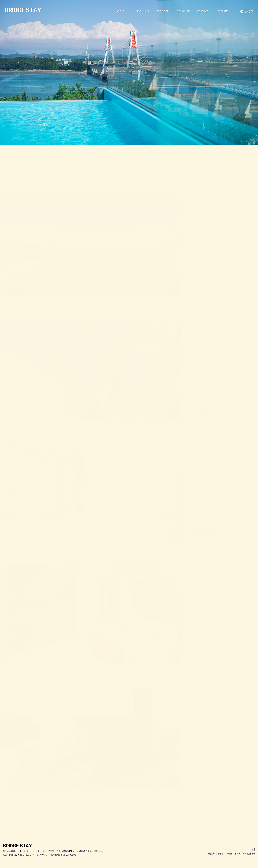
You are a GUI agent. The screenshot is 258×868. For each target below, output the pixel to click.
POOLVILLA (143, 11)
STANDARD (183, 11)
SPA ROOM (163, 11)
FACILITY (223, 11)
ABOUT (120, 11)
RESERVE (203, 11)
